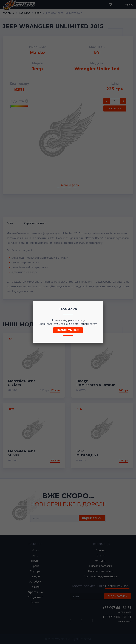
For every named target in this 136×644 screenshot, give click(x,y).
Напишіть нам (68, 330)
